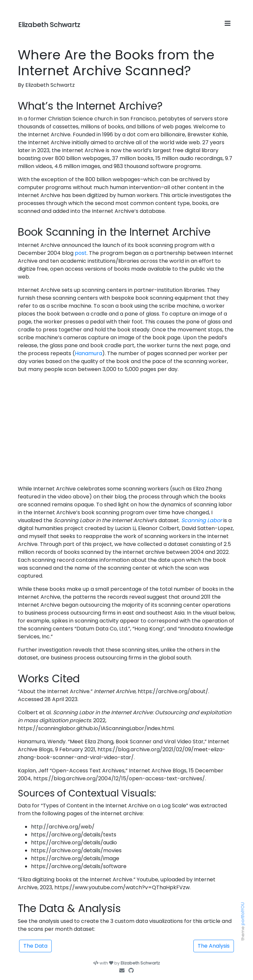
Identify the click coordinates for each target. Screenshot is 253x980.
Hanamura (88, 353)
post (81, 253)
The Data (35, 946)
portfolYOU (243, 914)
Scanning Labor (202, 520)
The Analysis (214, 946)
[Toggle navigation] (228, 23)
